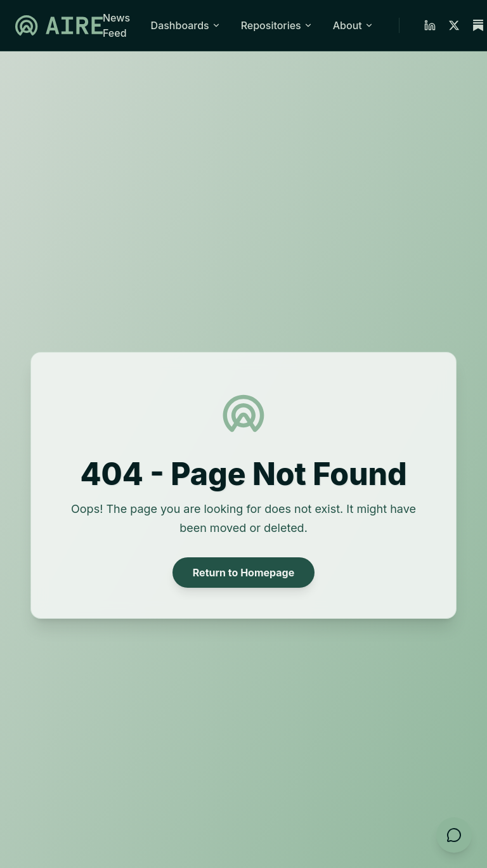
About (353, 25)
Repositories (277, 25)
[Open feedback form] (454, 835)
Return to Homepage (243, 573)
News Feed (116, 25)
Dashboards (186, 25)
